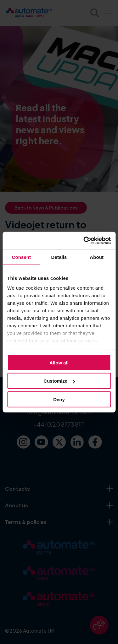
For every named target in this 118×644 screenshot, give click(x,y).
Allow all (59, 362)
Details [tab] (59, 257)
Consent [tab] (21, 257)
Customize (59, 381)
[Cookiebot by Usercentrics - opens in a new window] (84, 241)
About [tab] (97, 257)
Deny (59, 399)
